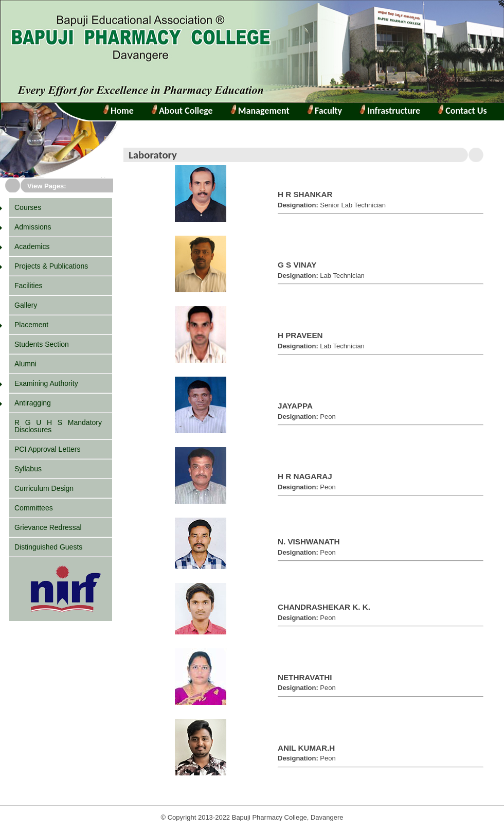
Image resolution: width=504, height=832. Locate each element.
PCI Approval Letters (47, 449)
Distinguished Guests (48, 547)
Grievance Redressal (48, 527)
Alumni (25, 364)
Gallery (26, 305)
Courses (28, 207)
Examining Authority (46, 383)
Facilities (28, 286)
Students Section (42, 344)
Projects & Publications (51, 266)
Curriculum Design (44, 488)
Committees (34, 508)
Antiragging (33, 403)
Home (121, 111)
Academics (32, 246)
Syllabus (28, 469)
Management (263, 111)
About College (182, 111)
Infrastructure (393, 111)
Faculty (327, 111)
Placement (31, 325)
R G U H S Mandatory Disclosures (58, 426)
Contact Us (465, 111)
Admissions (33, 227)
